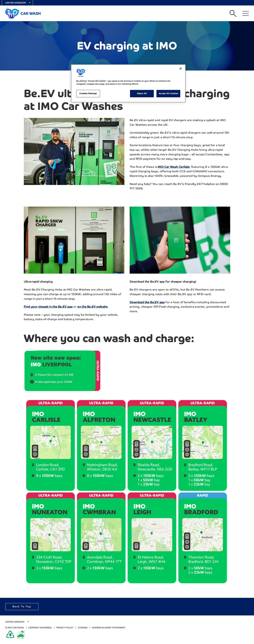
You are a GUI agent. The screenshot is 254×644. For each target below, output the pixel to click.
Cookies (83, 628)
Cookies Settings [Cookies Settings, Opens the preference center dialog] (88, 93)
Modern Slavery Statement (109, 628)
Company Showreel (40, 628)
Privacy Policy (65, 628)
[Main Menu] (246, 13)
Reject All (142, 93)
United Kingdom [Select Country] (16, 3)
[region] (128, 83)
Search (233, 13)
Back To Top (22, 606)
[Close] (181, 69)
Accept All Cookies (168, 93)
